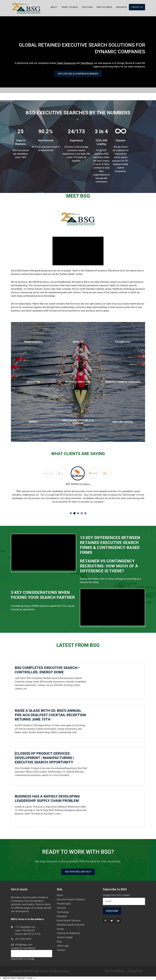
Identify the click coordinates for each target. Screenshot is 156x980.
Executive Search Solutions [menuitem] (71, 899)
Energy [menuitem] (60, 929)
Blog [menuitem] (59, 942)
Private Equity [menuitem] (64, 904)
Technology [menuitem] (63, 912)
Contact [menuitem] (61, 950)
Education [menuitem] (62, 916)
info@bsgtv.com (24, 945)
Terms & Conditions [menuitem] (114, 971)
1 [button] (71, 513)
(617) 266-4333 (23, 939)
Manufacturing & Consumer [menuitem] (71, 925)
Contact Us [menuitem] (137, 7)
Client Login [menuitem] (63, 946)
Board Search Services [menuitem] (69, 921)
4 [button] (82, 513)
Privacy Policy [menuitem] (136, 971)
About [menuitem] (54, 7)
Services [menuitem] (61, 908)
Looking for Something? (23, 948)
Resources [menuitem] (122, 7)
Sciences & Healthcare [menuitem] (68, 933)
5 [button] (85, 513)
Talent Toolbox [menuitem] (70, 7)
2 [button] (74, 513)
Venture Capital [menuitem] (65, 937)
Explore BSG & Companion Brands (78, 74)
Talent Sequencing (66, 63)
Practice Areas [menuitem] (104, 7)
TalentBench (87, 63)
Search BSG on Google (23, 959)
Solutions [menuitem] (87, 7)
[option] (62, 474)
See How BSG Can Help (78, 872)
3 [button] (78, 513)
